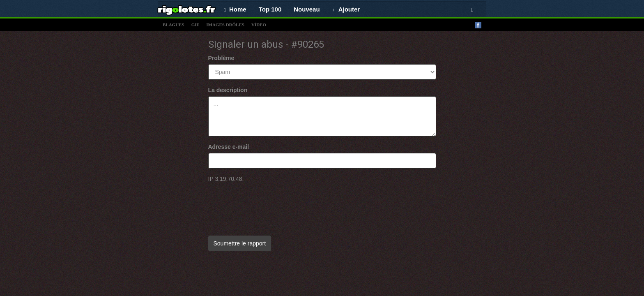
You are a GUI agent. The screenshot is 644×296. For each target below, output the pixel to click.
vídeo (259, 25)
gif (195, 25)
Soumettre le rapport (240, 243)
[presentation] (271, 205)
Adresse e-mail (229, 147)
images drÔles (225, 25)
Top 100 (270, 9)
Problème (221, 58)
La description (228, 90)
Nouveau (307, 9)
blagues (174, 25)
